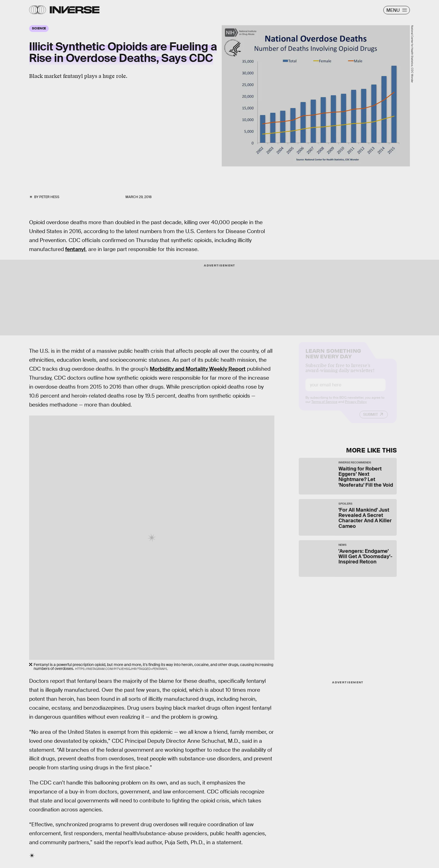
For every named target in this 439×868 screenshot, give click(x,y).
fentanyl (75, 249)
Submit (371, 419)
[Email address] (345, 389)
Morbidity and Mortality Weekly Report (198, 369)
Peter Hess (49, 197)
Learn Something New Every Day (333, 357)
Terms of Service (324, 406)
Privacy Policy (356, 406)
